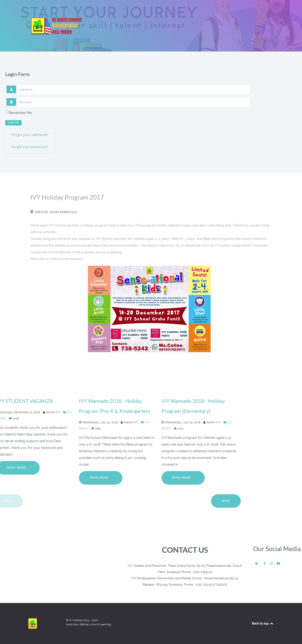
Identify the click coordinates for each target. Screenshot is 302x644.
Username (16, 86)
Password (16, 98)
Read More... (35, 478)
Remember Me (20, 113)
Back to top (263, 623)
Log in (13, 123)
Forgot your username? (30, 135)
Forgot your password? (30, 147)
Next (78, 501)
